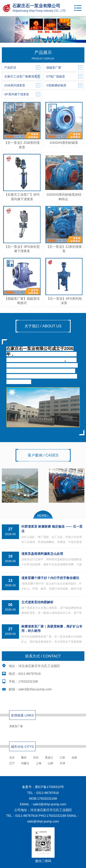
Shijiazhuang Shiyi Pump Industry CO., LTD (39, 11)
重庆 (24, 758)
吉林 (74, 758)
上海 (39, 763)
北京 (12, 758)
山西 (50, 763)
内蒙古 (25, 763)
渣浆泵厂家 (16, 726)
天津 (62, 763)
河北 (36, 758)
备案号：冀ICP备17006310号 (43, 787)
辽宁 (12, 763)
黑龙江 (49, 758)
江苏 (62, 758)
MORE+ (43, 515)
